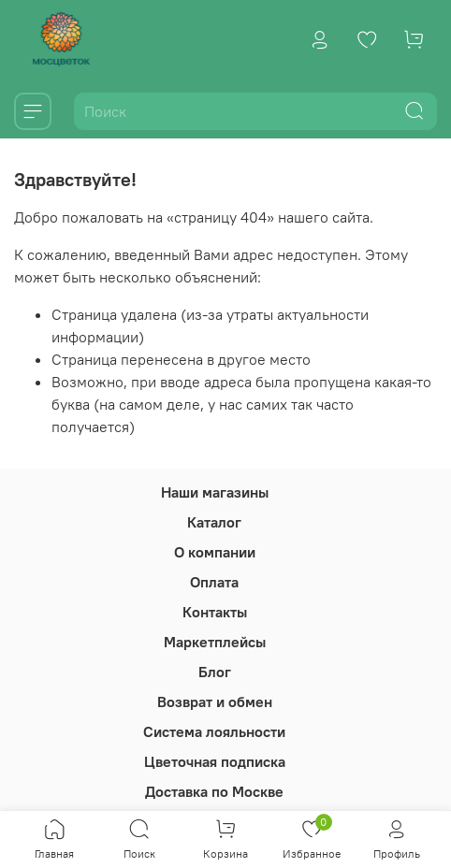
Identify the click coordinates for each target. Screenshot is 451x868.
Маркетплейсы (215, 642)
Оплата (214, 582)
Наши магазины (215, 492)
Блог (215, 672)
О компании (215, 552)
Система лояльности (214, 731)
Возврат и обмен (215, 702)
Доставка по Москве (214, 791)
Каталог (214, 522)
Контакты (215, 612)
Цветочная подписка (215, 761)
